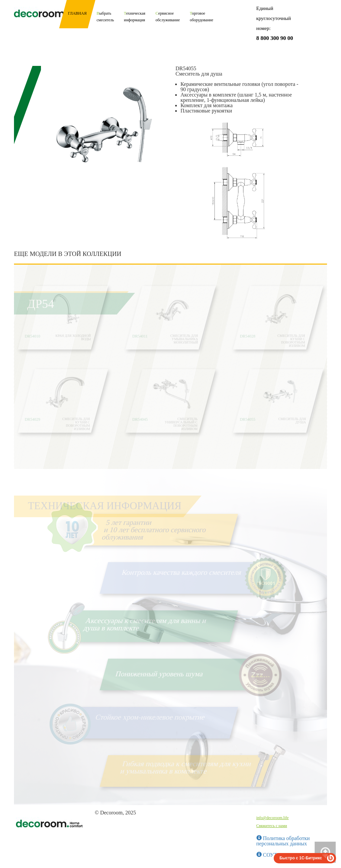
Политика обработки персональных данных (283, 841)
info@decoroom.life (273, 818)
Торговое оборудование (201, 17)
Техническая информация (135, 17)
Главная (77, 13)
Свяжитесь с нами (272, 826)
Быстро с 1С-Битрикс (301, 858)
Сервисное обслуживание (168, 17)
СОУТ (267, 855)
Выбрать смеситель (105, 17)
